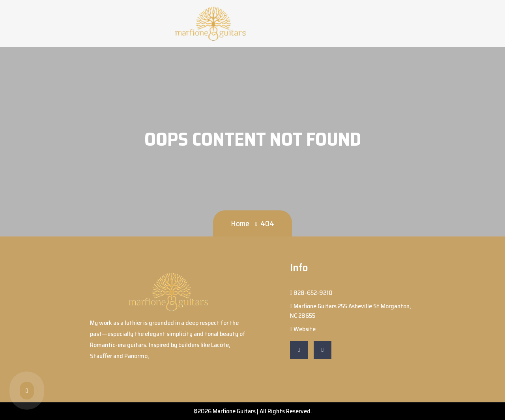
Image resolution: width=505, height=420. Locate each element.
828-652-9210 (311, 293)
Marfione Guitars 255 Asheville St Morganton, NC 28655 (351, 311)
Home (240, 223)
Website (303, 329)
